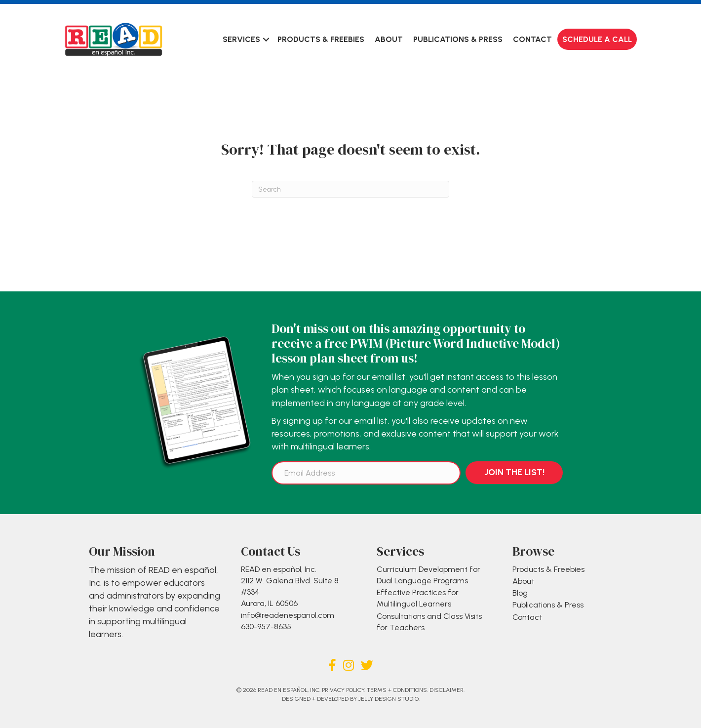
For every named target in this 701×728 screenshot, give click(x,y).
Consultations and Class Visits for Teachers (429, 622)
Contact (532, 39)
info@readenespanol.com (288, 615)
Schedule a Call (597, 39)
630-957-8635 (266, 627)
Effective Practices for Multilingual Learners (418, 598)
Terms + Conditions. (397, 690)
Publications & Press (458, 39)
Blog (520, 593)
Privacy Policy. (344, 690)
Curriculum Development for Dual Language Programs (428, 575)
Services (241, 39)
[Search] (350, 189)
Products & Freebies (321, 39)
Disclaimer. (447, 690)
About (389, 39)
